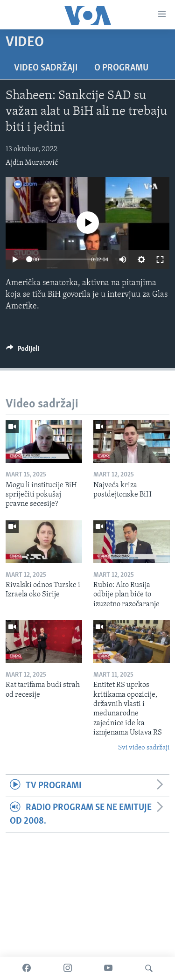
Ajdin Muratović (32, 163)
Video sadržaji (46, 68)
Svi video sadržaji (144, 748)
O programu (121, 68)
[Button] (23, 351)
